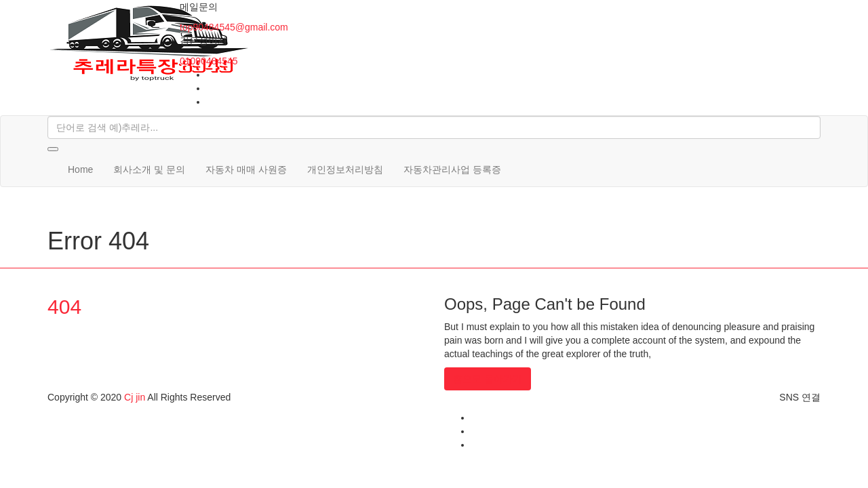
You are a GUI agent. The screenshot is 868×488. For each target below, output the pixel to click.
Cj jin (135, 397)
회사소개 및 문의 (149, 169)
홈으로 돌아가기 (488, 379)
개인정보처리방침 (345, 169)
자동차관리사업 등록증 (452, 169)
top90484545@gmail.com (234, 27)
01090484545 (209, 61)
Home (80, 169)
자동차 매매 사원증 (246, 169)
